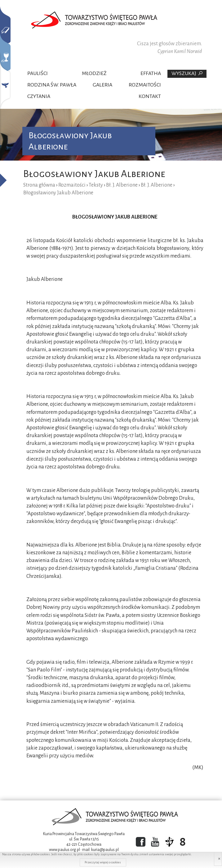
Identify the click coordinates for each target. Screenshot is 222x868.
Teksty (96, 185)
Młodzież (94, 73)
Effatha (151, 73)
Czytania (39, 96)
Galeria (102, 85)
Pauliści (38, 73)
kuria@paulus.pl (105, 850)
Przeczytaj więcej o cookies (103, 862)
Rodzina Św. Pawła (52, 85)
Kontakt (150, 96)
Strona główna (39, 185)
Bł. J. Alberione (122, 185)
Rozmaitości (145, 85)
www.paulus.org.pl (64, 850)
